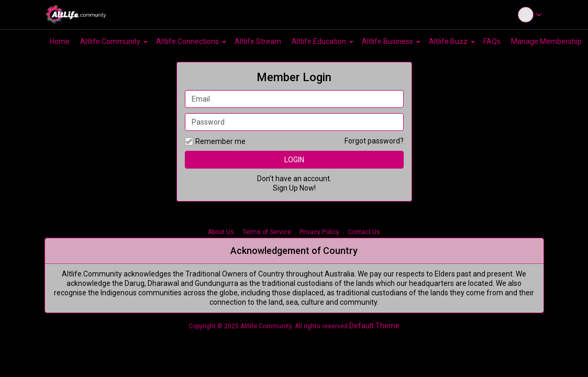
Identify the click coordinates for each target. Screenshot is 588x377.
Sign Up (285, 188)
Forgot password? (374, 141)
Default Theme (374, 326)
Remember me (215, 141)
